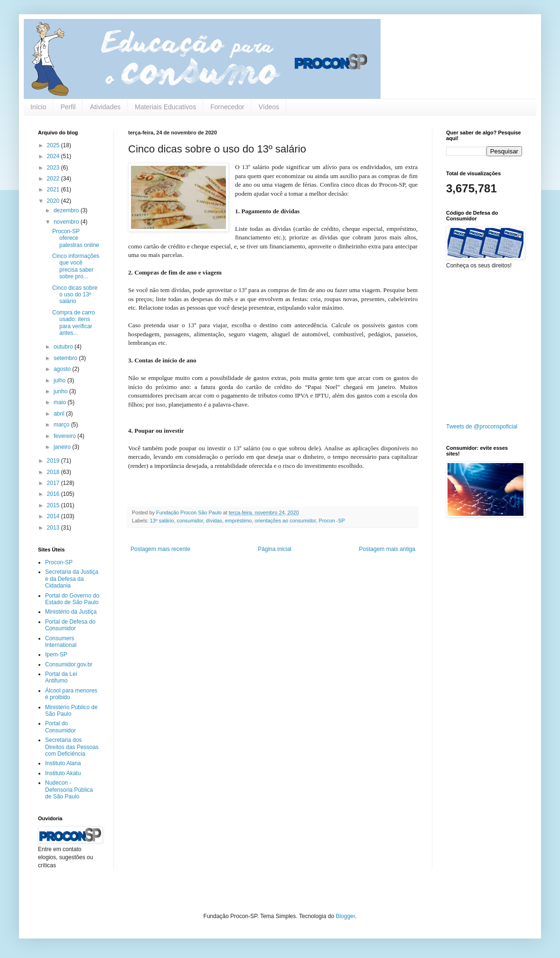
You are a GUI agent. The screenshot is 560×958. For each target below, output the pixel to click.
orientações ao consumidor (285, 521)
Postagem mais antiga (387, 549)
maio (61, 402)
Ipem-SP (56, 654)
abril (60, 414)
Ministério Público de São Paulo (71, 711)
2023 (54, 168)
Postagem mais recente (160, 549)
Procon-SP (59, 562)
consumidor (190, 521)
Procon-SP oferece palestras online (76, 238)
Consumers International (61, 642)
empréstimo (238, 521)
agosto (63, 369)
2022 (54, 179)
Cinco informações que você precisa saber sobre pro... (76, 266)
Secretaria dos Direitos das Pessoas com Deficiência (72, 747)
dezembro (67, 210)
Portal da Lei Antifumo (61, 677)
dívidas (214, 521)
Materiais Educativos (165, 107)
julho (61, 380)
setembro (66, 358)
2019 (54, 461)
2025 (54, 145)
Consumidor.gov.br (69, 664)
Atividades (105, 107)
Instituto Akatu (63, 773)
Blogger (345, 916)
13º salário (162, 521)
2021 (54, 190)
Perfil (68, 107)
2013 (54, 528)
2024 (54, 156)
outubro (64, 347)
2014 (54, 516)
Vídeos (269, 107)
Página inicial (275, 549)
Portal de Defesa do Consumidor (70, 625)
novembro (67, 222)
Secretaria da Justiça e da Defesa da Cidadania (72, 579)
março (62, 425)
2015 (54, 505)
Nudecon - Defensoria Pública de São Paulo (69, 790)
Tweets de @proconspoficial (482, 427)
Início (38, 107)
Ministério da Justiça (71, 612)
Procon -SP (331, 521)
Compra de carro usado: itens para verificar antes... (74, 323)
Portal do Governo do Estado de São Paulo (72, 599)
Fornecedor (227, 107)
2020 (54, 201)
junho (61, 391)
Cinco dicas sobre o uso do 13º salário (75, 295)
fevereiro (65, 436)
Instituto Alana (63, 763)
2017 (54, 483)
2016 (54, 494)
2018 (54, 472)
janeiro (63, 447)
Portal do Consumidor (61, 727)
